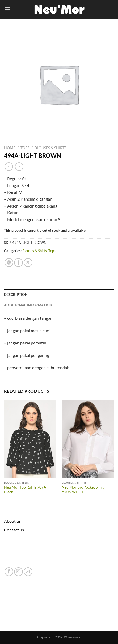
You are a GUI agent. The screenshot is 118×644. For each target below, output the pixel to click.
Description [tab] (16, 295)
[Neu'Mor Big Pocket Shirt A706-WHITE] (88, 439)
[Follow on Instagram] (18, 572)
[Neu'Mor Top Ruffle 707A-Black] (30, 439)
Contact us (14, 530)
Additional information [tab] (28, 305)
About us (12, 521)
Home (10, 148)
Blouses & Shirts (50, 148)
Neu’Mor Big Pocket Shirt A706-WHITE (83, 490)
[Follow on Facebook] (9, 572)
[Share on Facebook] (18, 263)
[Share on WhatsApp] (9, 263)
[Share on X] (28, 263)
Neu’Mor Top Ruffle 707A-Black (26, 490)
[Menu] (7, 9)
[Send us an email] (28, 572)
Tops (25, 148)
